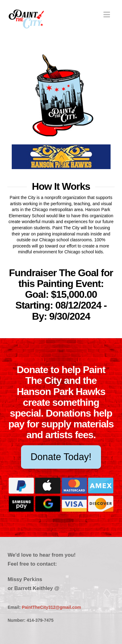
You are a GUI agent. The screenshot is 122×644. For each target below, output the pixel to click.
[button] (107, 15)
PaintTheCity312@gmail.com (52, 607)
